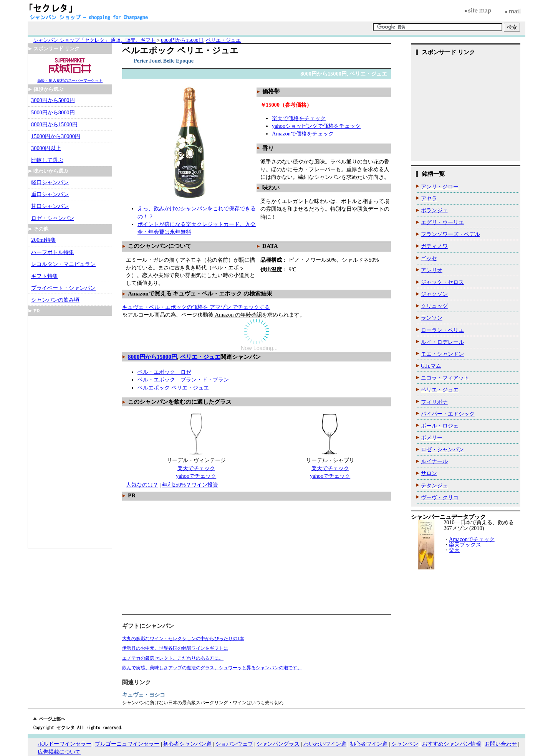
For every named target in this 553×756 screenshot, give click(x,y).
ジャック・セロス (442, 282)
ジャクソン (434, 294)
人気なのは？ (142, 485)
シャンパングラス (278, 744)
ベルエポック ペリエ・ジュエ (173, 388)
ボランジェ (434, 210)
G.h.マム (431, 366)
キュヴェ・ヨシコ (144, 695)
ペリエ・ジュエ (200, 357)
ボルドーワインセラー (65, 744)
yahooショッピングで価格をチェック (316, 126)
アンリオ (432, 270)
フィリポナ (434, 402)
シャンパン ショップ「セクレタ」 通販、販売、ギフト (94, 40)
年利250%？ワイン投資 (190, 485)
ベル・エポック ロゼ (164, 372)
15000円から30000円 (56, 136)
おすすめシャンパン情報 (452, 744)
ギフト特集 (45, 276)
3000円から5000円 (53, 100)
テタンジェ (434, 485)
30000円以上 (46, 148)
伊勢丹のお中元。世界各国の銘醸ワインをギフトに (175, 648)
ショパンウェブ (234, 744)
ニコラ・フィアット (445, 378)
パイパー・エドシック (448, 414)
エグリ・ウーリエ (442, 222)
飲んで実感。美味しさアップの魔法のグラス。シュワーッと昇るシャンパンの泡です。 (212, 668)
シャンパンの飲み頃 (55, 300)
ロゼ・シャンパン (53, 218)
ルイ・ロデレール (442, 342)
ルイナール (434, 461)
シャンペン (405, 744)
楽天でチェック (196, 468)
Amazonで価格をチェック (303, 134)
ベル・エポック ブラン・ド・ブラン (183, 380)
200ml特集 (44, 240)
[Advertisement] (190, 559)
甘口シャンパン (50, 206)
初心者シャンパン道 (187, 744)
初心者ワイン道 (369, 744)
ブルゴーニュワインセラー (127, 744)
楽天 (454, 550)
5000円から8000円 (53, 112)
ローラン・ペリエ (442, 330)
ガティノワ (434, 246)
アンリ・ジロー (440, 187)
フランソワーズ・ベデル (450, 234)
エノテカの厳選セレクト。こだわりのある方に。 (173, 658)
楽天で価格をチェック (299, 118)
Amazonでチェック (472, 539)
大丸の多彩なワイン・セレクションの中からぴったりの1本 (183, 639)
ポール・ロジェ (440, 426)
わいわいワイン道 (325, 744)
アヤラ (429, 198)
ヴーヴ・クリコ (440, 497)
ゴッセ (429, 258)
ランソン (432, 318)
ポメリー (432, 437)
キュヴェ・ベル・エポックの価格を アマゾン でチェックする (196, 307)
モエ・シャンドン (442, 354)
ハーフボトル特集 (53, 252)
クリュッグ (434, 306)
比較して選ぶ (47, 160)
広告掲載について (59, 752)
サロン (429, 473)
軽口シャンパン (50, 182)
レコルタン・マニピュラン (63, 264)
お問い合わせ (501, 744)
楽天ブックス (465, 545)
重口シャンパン (50, 194)
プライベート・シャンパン (63, 288)
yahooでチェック (196, 476)
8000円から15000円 (152, 357)
